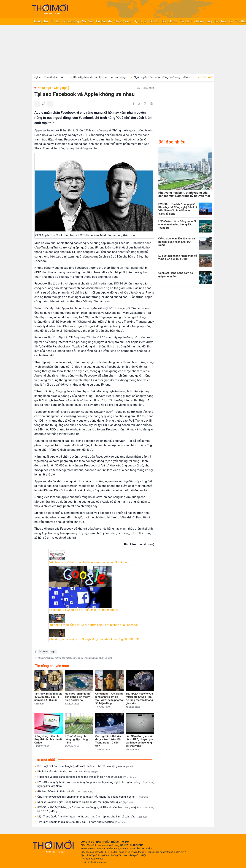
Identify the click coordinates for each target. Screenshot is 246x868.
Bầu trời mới (223, 21)
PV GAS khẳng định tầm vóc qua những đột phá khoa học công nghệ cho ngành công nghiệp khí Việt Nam (96, 784)
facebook (44, 652)
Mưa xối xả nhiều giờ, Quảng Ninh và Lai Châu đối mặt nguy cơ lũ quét (86, 802)
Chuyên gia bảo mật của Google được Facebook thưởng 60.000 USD (94, 639)
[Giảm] (37, 104)
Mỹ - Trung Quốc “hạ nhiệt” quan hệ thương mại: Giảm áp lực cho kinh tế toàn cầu (93, 817)
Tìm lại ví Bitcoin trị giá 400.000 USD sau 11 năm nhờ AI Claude (82, 822)
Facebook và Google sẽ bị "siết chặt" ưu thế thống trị (84, 610)
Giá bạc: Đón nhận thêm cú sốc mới (65, 791)
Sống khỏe (169, 21)
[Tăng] (50, 104)
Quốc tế (141, 21)
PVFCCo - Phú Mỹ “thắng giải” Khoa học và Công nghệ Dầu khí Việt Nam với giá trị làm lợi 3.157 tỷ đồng (96, 809)
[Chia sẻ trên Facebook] (134, 104)
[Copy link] (145, 104)
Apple (53, 652)
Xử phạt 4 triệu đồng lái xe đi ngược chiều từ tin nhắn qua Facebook (94, 625)
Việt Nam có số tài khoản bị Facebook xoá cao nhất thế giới (89, 562)
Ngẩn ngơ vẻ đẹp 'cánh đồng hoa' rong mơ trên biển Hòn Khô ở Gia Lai (87, 777)
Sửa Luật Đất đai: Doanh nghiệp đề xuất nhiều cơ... (41, 77)
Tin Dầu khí (104, 21)
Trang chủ (41, 21)
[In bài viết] (152, 104)
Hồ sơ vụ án (124, 21)
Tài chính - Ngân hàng (196, 21)
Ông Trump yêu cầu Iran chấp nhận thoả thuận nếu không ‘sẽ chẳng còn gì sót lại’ (93, 797)
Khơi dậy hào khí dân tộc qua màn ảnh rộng (106, 77)
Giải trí (154, 21)
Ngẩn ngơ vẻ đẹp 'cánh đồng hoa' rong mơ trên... (169, 77)
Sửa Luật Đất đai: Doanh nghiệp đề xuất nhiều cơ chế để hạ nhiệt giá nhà (85, 766)
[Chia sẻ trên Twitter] (139, 104)
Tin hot (56, 21)
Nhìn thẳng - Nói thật (78, 21)
